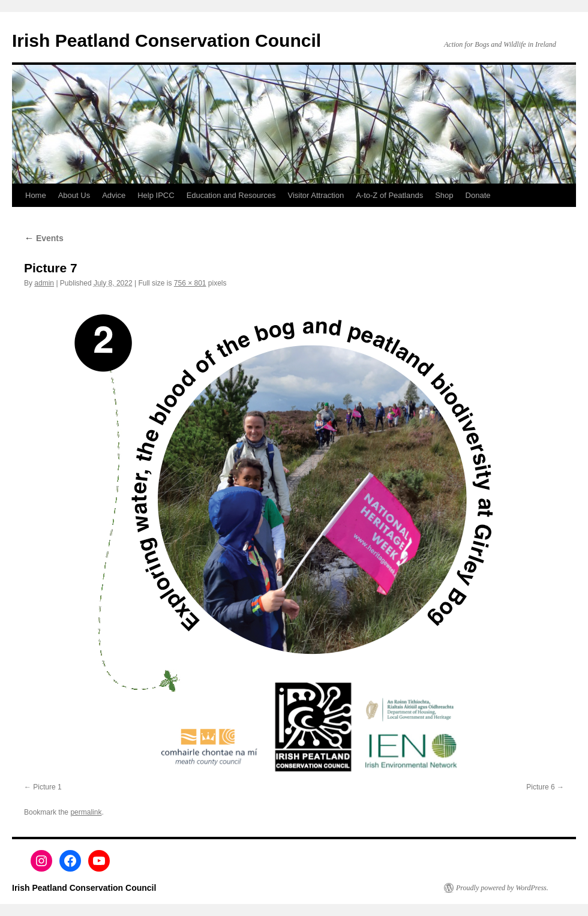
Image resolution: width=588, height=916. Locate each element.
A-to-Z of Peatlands (389, 195)
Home (36, 195)
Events (44, 238)
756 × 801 (190, 283)
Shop (444, 195)
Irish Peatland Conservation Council (166, 40)
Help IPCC (156, 195)
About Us (74, 195)
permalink (86, 812)
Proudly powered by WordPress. (502, 888)
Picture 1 (47, 787)
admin (44, 283)
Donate (478, 195)
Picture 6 (540, 787)
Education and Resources (231, 195)
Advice (114, 195)
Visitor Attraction (316, 195)
